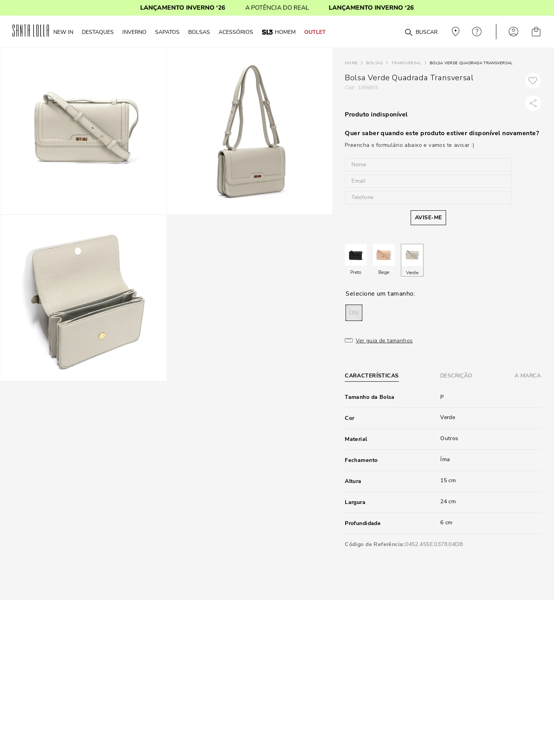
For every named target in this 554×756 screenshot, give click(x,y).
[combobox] (390, 32)
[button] (354, 313)
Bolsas (375, 63)
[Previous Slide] (5, 8)
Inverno (134, 32)
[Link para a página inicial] (351, 63)
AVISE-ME (428, 218)
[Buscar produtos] (409, 33)
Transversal (406, 63)
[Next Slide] (549, 8)
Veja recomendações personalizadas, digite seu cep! (455, 32)
